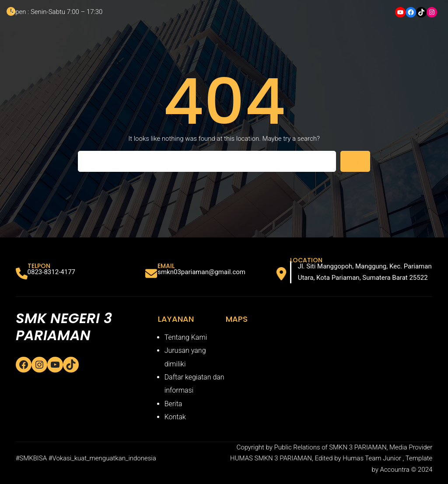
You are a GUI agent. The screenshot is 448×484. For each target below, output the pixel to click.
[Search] (355, 161)
